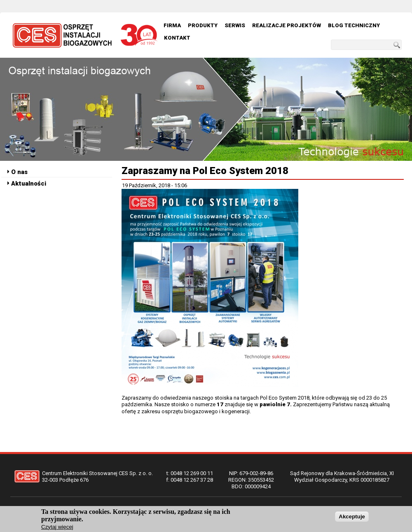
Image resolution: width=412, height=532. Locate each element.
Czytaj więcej (57, 528)
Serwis (235, 25)
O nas (19, 172)
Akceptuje (352, 518)
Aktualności (29, 184)
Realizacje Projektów (287, 25)
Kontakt (177, 38)
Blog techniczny (354, 25)
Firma (172, 25)
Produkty (203, 25)
